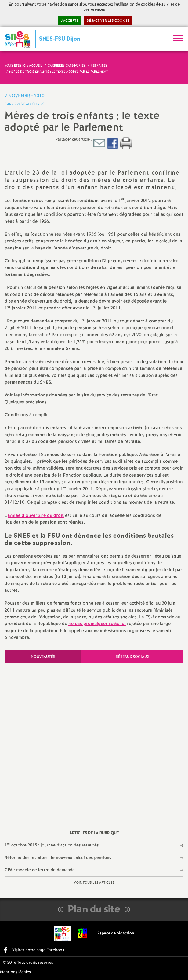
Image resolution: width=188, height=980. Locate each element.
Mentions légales (15, 972)
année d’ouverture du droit (36, 516)
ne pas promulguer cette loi (97, 624)
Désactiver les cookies (108, 21)
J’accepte (70, 21)
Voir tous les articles (94, 883)
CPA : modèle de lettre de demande (40, 870)
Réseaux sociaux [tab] (132, 657)
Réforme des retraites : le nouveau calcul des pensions (58, 858)
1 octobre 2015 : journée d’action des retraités (52, 845)
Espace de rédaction (116, 933)
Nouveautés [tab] (43, 657)
